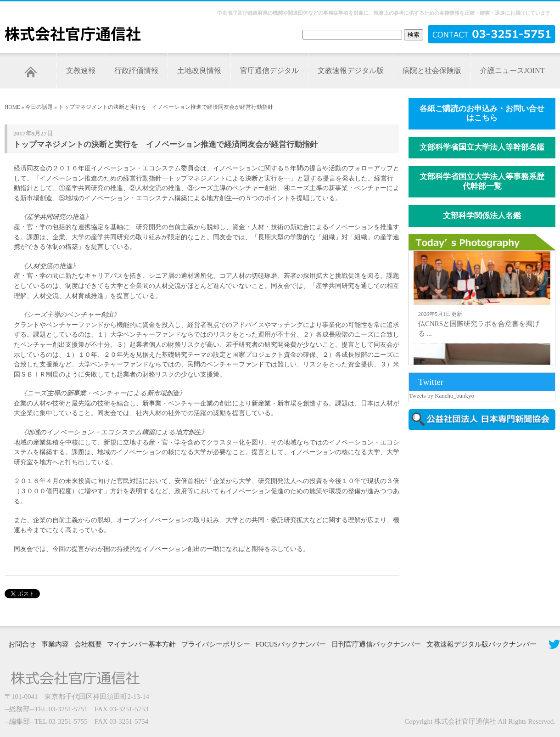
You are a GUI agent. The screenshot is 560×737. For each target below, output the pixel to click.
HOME (12, 107)
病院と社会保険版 (432, 70)
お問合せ (22, 644)
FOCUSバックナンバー (291, 644)
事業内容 (55, 644)
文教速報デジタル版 (351, 70)
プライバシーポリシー (216, 644)
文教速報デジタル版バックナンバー (482, 644)
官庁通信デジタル (269, 70)
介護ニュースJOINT (512, 70)
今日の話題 (39, 107)
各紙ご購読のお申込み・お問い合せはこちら (482, 113)
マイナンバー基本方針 (141, 644)
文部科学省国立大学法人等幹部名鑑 (482, 147)
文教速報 (81, 70)
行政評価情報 (136, 70)
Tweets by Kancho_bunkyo (442, 396)
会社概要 (88, 644)
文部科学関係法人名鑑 (482, 216)
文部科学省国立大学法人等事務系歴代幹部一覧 (482, 181)
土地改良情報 (199, 70)
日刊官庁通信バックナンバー (376, 644)
